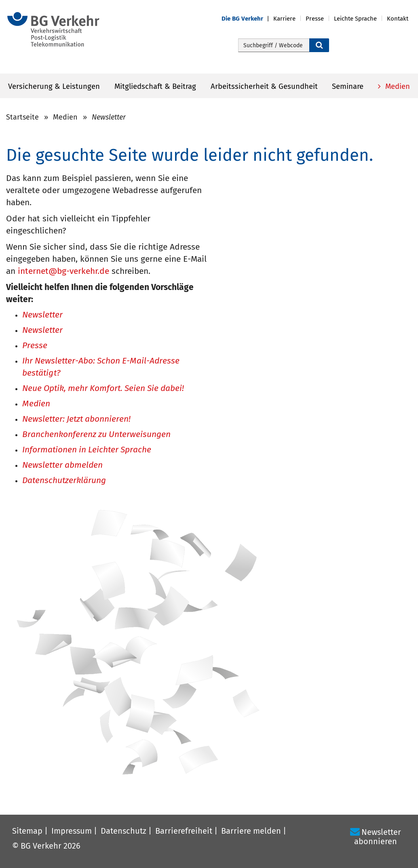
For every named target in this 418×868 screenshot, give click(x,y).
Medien (397, 86)
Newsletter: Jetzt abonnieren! (76, 419)
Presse (35, 346)
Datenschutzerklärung (64, 481)
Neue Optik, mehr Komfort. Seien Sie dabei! (103, 389)
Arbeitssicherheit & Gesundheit (264, 86)
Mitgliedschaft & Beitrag (155, 86)
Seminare (348, 86)
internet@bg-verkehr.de (63, 271)
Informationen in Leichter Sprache (87, 450)
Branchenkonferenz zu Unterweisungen (96, 435)
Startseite (22, 117)
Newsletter (42, 315)
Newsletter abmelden (62, 466)
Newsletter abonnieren (378, 837)
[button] (247, 19)
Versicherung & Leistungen (54, 86)
